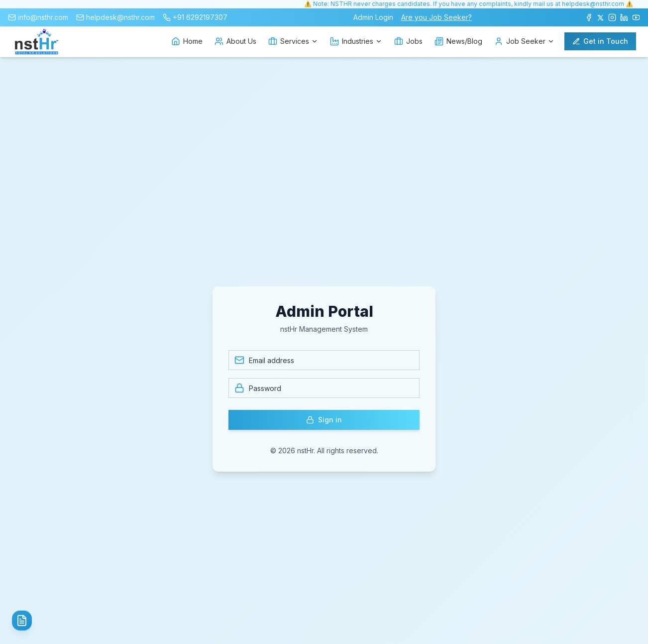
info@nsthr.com (43, 17)
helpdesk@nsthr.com (120, 17)
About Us (235, 41)
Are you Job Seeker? (436, 17)
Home (187, 41)
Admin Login (373, 17)
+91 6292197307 (200, 17)
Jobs (408, 41)
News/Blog (458, 41)
